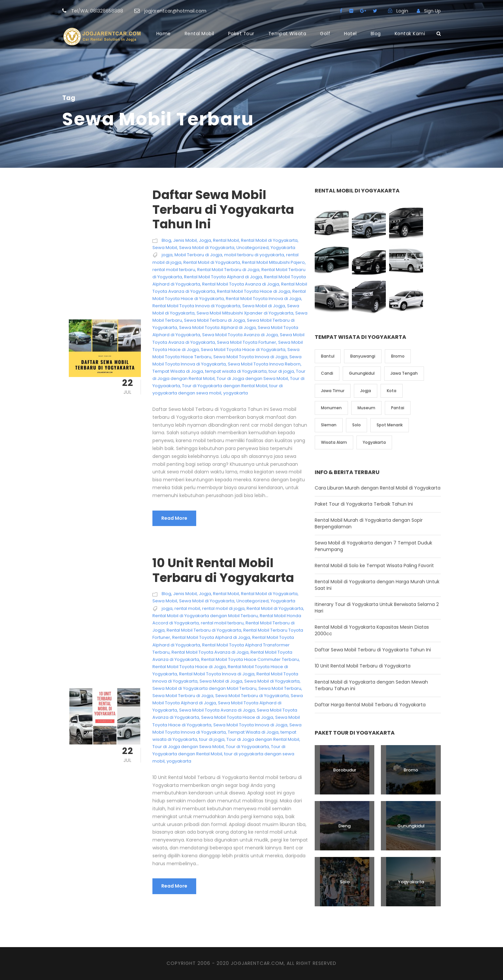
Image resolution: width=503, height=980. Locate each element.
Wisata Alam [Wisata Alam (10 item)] (334, 442)
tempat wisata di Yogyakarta (236, 371)
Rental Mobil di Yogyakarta (269, 240)
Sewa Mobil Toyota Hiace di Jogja (237, 717)
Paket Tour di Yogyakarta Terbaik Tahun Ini (364, 504)
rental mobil (187, 608)
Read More (174, 518)
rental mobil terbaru (174, 270)
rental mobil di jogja (223, 608)
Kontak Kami (410, 34)
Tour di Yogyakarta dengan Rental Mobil (225, 386)
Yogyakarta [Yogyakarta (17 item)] (374, 442)
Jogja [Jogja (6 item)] (366, 391)
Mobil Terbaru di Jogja (198, 255)
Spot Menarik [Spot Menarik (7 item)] (390, 425)
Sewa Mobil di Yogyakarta (207, 248)
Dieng (344, 826)
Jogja (205, 240)
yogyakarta (236, 393)
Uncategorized (252, 248)
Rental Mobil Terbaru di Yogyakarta (204, 630)
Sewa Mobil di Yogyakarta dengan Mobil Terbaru (204, 688)
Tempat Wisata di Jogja (178, 371)
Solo (345, 882)
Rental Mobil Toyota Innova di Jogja (264, 299)
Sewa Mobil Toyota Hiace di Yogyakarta (243, 350)
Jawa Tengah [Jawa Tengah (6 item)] (404, 373)
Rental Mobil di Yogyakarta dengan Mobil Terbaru (205, 616)
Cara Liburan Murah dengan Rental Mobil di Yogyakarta (378, 488)
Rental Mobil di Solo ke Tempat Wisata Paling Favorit (374, 565)
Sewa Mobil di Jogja (264, 306)
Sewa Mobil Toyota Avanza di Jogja (240, 335)
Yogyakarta (283, 248)
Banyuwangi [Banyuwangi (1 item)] (363, 356)
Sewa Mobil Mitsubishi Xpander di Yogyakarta (245, 313)
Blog (376, 34)
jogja (167, 255)
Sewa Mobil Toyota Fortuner (247, 342)
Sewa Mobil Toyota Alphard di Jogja (217, 327)
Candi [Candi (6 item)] (327, 373)
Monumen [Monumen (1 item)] (331, 408)
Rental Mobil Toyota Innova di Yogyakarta (196, 306)
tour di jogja (281, 371)
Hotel (350, 34)
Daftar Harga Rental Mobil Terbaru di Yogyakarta (370, 705)
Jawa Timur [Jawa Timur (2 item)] (333, 391)
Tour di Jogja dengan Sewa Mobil (252, 378)
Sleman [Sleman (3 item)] (329, 425)
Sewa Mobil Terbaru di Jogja (214, 320)
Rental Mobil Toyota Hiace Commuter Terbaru (250, 659)
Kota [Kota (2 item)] (392, 391)
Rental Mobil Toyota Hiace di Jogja (254, 291)
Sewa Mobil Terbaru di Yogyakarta (252, 696)
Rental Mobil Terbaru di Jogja (228, 270)
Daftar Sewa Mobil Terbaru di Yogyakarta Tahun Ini (223, 209)
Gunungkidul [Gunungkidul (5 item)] (362, 373)
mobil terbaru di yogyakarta (254, 255)
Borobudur (345, 770)
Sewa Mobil (165, 248)
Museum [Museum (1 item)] (366, 408)
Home (164, 34)
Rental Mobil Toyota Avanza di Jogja (241, 284)
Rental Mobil (199, 34)
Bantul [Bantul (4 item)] (328, 356)
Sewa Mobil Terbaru (280, 688)
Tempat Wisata (287, 34)
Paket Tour (241, 34)
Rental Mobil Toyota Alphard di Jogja (223, 277)
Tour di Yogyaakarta (247, 747)
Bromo (411, 770)
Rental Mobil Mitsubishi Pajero (273, 262)
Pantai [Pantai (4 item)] (398, 408)
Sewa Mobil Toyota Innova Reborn (264, 364)
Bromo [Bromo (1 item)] (398, 356)
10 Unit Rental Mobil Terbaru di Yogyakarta (223, 570)
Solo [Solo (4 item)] (357, 425)
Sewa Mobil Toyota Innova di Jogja (250, 357)
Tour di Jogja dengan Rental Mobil (263, 739)
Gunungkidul (411, 826)
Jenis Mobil (185, 240)
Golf (325, 34)
